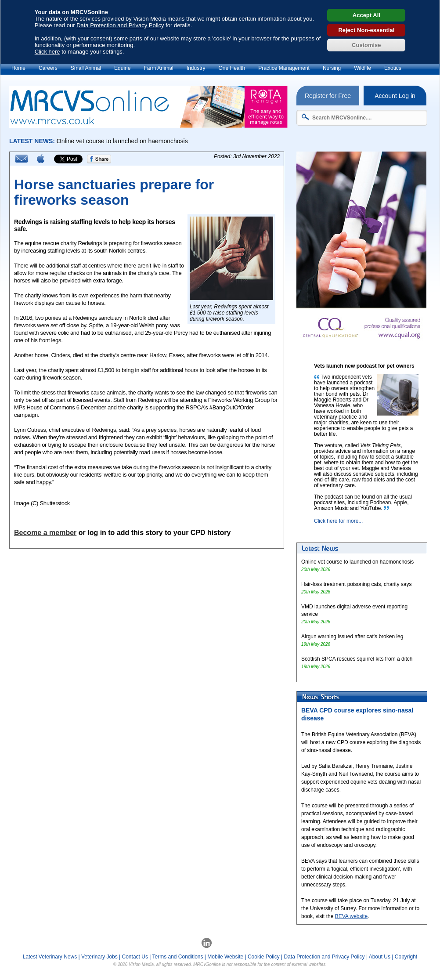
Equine (122, 68)
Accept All (366, 15)
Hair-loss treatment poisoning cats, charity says (356, 584)
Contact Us (135, 957)
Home (18, 68)
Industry (196, 68)
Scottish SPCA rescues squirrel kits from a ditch (357, 659)
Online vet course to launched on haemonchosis (357, 562)
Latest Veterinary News (50, 957)
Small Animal (86, 68)
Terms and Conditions (177, 957)
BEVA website (351, 916)
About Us (380, 957)
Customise (366, 45)
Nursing (332, 68)
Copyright (406, 957)
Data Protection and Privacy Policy (120, 25)
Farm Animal (158, 68)
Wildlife (362, 68)
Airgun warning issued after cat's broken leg (352, 636)
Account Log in (395, 96)
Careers (48, 68)
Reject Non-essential (366, 30)
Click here (47, 52)
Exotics (393, 68)
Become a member (45, 533)
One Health (232, 68)
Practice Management (284, 68)
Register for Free (328, 96)
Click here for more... (338, 521)
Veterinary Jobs (99, 957)
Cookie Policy (264, 957)
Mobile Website (225, 957)
